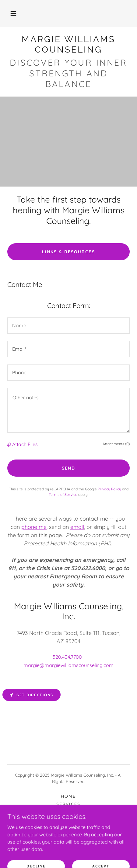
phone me (34, 527)
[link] (68, 44)
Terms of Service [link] (63, 494)
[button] (13, 13)
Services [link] (68, 804)
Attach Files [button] (25, 444)
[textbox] (68, 326)
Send (68, 468)
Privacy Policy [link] (109, 489)
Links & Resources (68, 252)
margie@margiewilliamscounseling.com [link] (68, 665)
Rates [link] (68, 812)
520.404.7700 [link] (67, 657)
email (77, 527)
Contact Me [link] (68, 820)
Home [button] (68, 796)
